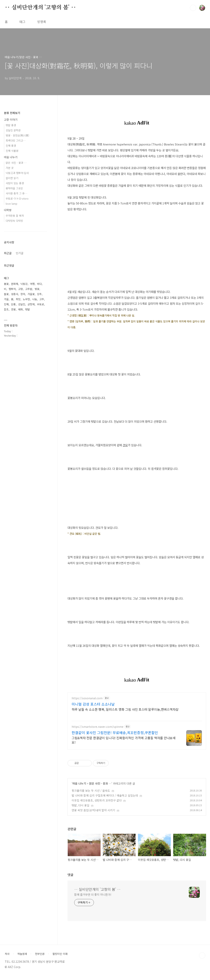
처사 (7, 958)
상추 (39, 294)
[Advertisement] (137, 726)
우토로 (41, 304)
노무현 (26, 299)
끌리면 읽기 (12, 178)
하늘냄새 (22, 958)
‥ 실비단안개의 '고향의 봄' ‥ (40, 8)
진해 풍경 (11, 146)
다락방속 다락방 (14, 221)
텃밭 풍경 (11, 125)
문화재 (15, 284)
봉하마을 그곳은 (14, 188)
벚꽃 (37, 289)
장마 (23, 294)
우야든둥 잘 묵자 (15, 216)
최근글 (8, 253)
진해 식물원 (12, 151)
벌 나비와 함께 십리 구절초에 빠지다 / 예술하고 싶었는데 (105, 799)
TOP (202, 959)
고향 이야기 (11, 120)
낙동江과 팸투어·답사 (17, 173)
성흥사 (15, 294)
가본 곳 (10, 168)
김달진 (22, 304)
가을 (6, 299)
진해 (6, 304)
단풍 (13, 304)
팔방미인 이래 (60, 958)
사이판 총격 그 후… (16, 193)
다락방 (8, 210)
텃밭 (28, 309)
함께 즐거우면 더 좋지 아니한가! (93, 898)
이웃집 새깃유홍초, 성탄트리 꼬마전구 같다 (97, 804)
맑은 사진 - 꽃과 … (100, 787)
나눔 (35, 299)
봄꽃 (6, 284)
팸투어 (12, 289)
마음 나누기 (79, 787)
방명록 (42, 22)
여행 (32, 284)
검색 (193, 8)
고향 (20, 289)
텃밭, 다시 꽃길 (80, 809)
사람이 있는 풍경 (15, 183)
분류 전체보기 (12, 113)
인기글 (20, 253)
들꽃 (6, 294)
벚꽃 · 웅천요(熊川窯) (17, 135)
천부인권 (40, 958)
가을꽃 (31, 294)
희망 (18, 299)
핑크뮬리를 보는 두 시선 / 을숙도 (91, 794)
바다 (39, 284)
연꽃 (13, 309)
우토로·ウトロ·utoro (17, 198)
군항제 (31, 304)
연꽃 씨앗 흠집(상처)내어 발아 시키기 (93, 814)
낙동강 (24, 284)
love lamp (12, 204)
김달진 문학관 (13, 130)
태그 (22, 22)
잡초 (6, 309)
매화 (20, 309)
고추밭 (29, 289)
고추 (42, 299)
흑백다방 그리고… (16, 140)
